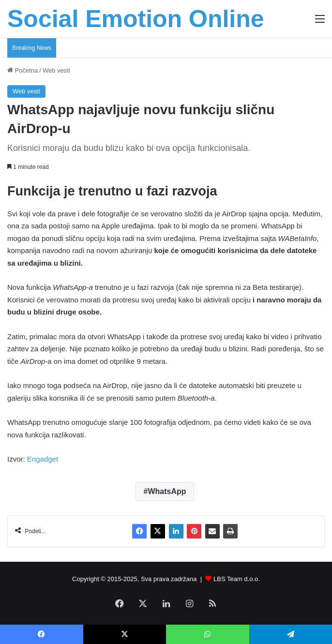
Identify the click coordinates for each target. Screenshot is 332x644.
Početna (23, 70)
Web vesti (56, 70)
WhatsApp (167, 491)
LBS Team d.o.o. (237, 579)
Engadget (43, 459)
